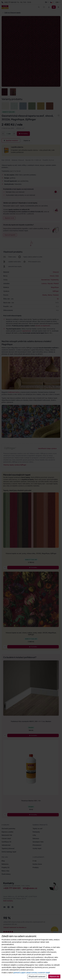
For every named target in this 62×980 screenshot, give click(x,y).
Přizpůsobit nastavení (37, 976)
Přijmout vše (54, 976)
